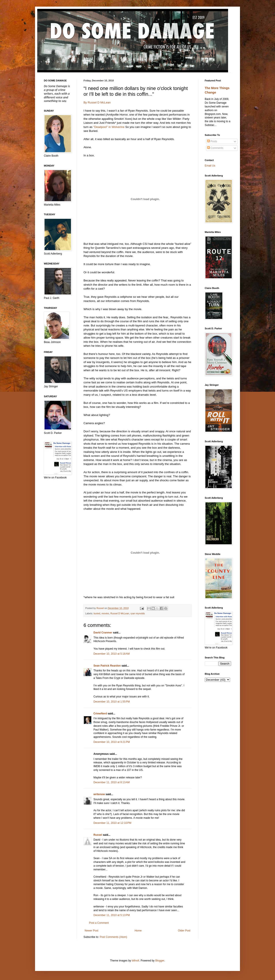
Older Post (184, 931)
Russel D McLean (120, 613)
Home (138, 931)
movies (105, 613)
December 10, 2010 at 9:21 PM (112, 742)
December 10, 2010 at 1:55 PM (112, 702)
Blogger (160, 961)
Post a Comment (99, 923)
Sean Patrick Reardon (107, 666)
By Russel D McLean (97, 102)
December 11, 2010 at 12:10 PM (112, 823)
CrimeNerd (100, 714)
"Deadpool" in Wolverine (109, 127)
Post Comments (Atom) (113, 937)
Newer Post (91, 931)
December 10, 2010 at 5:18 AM (111, 654)
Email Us (210, 166)
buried (97, 613)
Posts (212, 141)
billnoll (135, 961)
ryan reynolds (138, 613)
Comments (215, 148)
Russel (98, 835)
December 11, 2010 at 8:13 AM (111, 782)
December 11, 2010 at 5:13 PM (112, 915)
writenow (99, 794)
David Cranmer (103, 633)
